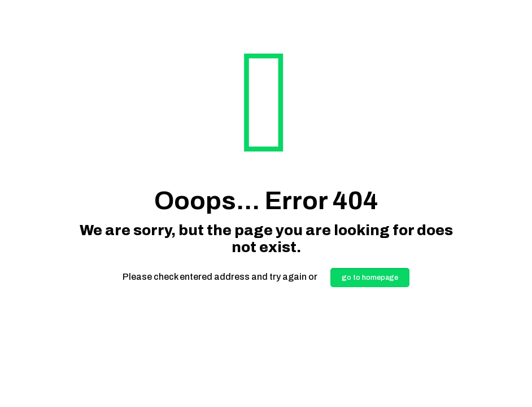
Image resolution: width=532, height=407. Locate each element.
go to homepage (370, 278)
